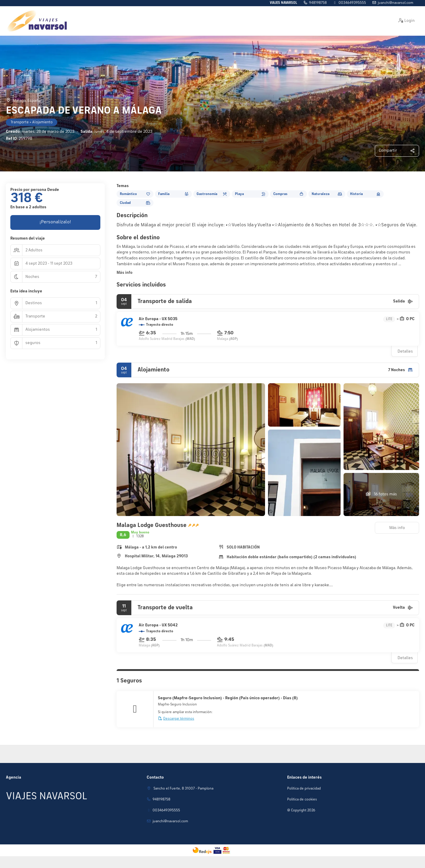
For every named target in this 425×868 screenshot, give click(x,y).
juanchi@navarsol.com (395, 3)
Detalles (405, 351)
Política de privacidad (304, 789)
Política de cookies (302, 800)
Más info (125, 273)
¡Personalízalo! (55, 222)
